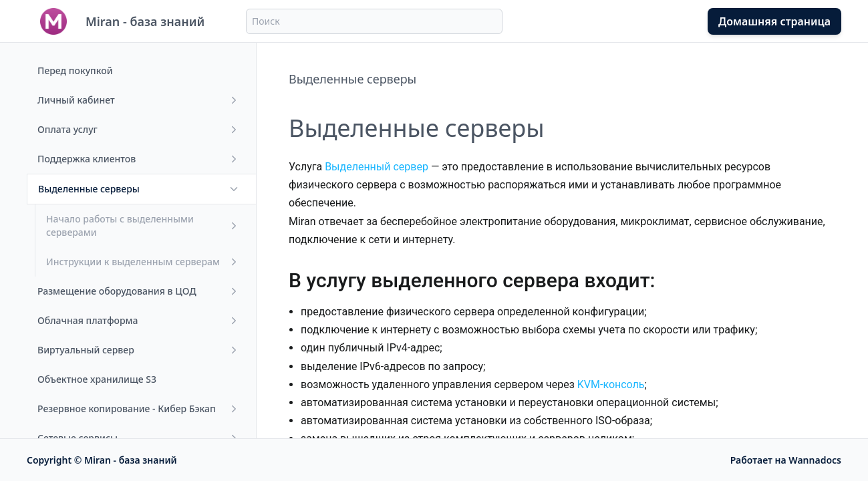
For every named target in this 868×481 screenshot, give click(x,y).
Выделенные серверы (352, 79)
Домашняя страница (774, 21)
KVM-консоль (611, 384)
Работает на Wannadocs (786, 460)
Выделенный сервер (377, 167)
